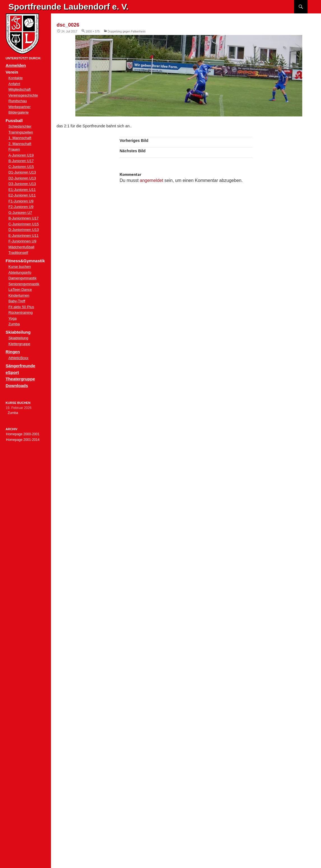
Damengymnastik (22, 278)
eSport (12, 372)
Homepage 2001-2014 (23, 440)
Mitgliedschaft (19, 89)
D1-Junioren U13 (22, 172)
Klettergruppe (19, 344)
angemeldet (152, 180)
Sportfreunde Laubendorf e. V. (68, 7)
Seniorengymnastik (24, 284)
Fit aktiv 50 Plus (21, 307)
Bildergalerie (18, 112)
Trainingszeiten (21, 132)
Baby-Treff (17, 301)
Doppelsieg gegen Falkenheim (127, 31)
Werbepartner (19, 107)
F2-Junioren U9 (21, 207)
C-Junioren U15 (21, 167)
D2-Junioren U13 (22, 178)
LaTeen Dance (20, 290)
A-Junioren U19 (21, 155)
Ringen (13, 352)
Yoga (12, 318)
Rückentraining (21, 313)
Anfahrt (14, 84)
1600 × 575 (93, 31)
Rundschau (18, 101)
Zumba (14, 324)
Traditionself (18, 253)
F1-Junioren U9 (21, 201)
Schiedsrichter (20, 126)
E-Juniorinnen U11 (24, 236)
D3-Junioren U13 (22, 184)
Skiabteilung (18, 338)
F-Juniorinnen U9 (22, 241)
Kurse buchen (20, 267)
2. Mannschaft (20, 144)
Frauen (14, 149)
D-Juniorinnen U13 (24, 230)
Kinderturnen (19, 295)
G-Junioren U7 (20, 213)
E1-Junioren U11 (22, 190)
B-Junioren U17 (21, 161)
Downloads (17, 386)
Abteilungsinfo (20, 272)
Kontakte (16, 78)
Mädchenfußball (21, 247)
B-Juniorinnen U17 (24, 218)
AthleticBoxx (18, 358)
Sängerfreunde (20, 366)
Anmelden (16, 65)
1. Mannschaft (20, 138)
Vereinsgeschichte (23, 95)
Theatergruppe (20, 379)
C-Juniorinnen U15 (24, 224)
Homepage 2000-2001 (23, 434)
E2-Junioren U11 (22, 195)
